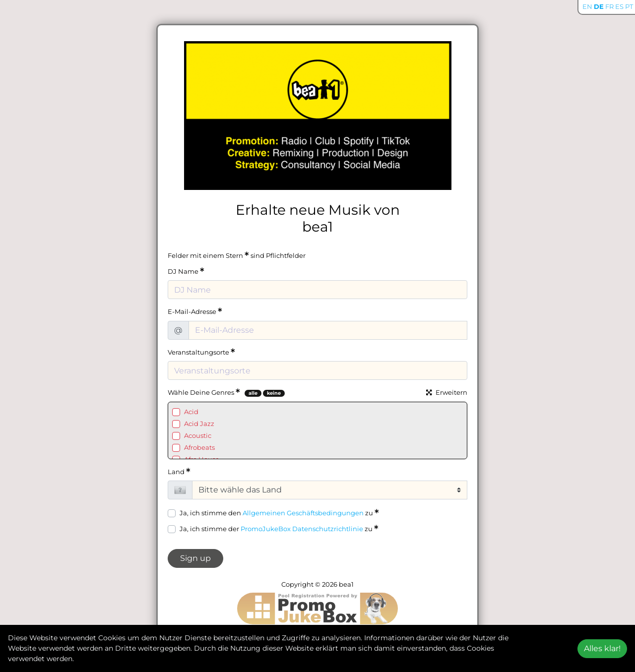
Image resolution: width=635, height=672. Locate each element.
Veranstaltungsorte (201, 352)
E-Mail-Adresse (195, 311)
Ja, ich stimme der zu (279, 528)
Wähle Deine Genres (204, 392)
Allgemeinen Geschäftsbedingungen (303, 513)
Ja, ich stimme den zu (279, 513)
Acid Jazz (199, 424)
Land (179, 471)
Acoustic (198, 435)
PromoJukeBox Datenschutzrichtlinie (302, 529)
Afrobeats (199, 447)
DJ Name (186, 271)
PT (629, 6)
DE (599, 6)
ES (619, 6)
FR (609, 6)
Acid (191, 412)
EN (587, 6)
